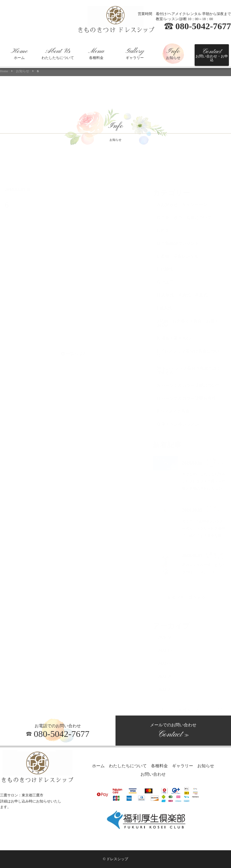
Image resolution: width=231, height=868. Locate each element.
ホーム (19, 54)
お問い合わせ (153, 775)
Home (4, 71)
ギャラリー (135, 54)
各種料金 (96, 54)
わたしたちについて (58, 54)
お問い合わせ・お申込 (212, 55)
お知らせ (173, 54)
